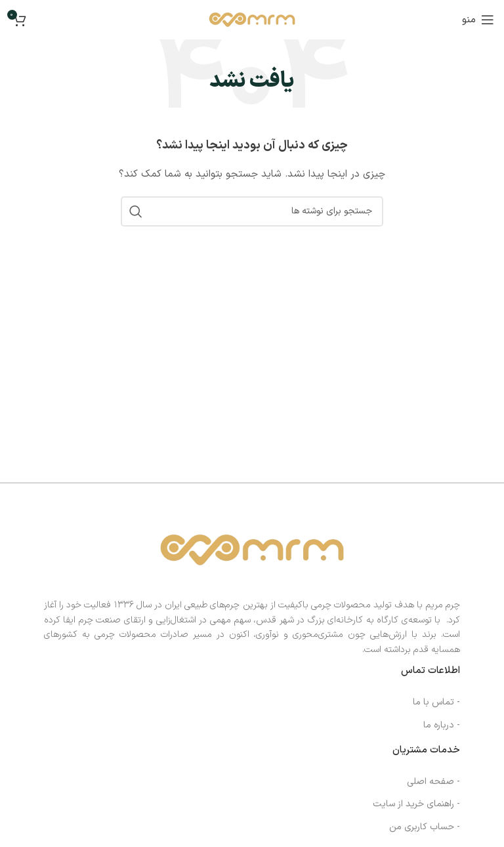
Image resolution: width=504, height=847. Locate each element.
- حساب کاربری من (425, 827)
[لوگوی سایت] (252, 19)
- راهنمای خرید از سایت (416, 804)
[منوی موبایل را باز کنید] (478, 20)
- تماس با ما (436, 702)
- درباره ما (442, 725)
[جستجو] (252, 211)
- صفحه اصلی (433, 782)
